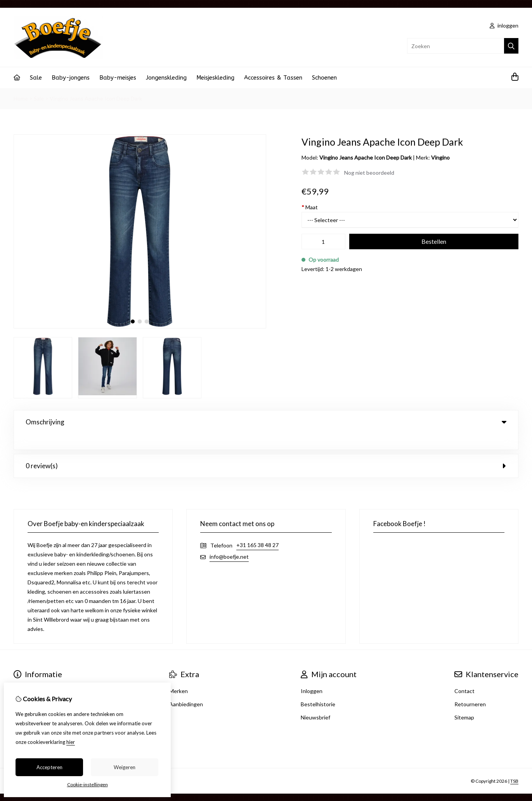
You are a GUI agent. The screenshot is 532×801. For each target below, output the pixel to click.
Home (21, 98)
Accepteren (49, 767)
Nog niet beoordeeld (369, 173)
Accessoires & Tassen (273, 78)
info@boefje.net (229, 541)
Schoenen (324, 78)
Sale (36, 78)
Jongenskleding (166, 78)
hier (71, 742)
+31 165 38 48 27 (257, 529)
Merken (178, 675)
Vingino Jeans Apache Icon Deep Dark (96, 98)
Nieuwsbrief (315, 701)
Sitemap (464, 701)
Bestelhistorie (318, 688)
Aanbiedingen (186, 688)
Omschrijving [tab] (266, 422)
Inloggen (312, 675)
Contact (464, 675)
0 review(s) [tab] (266, 450)
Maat (310, 207)
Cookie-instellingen (88, 784)
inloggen (504, 25)
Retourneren (470, 688)
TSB (514, 765)
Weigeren (125, 767)
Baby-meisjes (118, 78)
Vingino (440, 157)
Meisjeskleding (215, 78)
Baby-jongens (71, 78)
